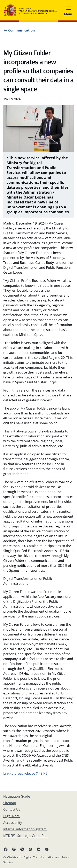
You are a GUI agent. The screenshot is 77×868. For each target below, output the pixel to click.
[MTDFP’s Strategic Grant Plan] (26, 836)
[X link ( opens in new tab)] (22, 849)
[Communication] (22, 30)
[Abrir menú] (69, 10)
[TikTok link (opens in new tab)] (47, 849)
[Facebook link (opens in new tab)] (6, 849)
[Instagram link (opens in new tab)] (14, 849)
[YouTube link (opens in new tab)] (30, 849)
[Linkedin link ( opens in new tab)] (39, 849)
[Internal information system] (25, 829)
